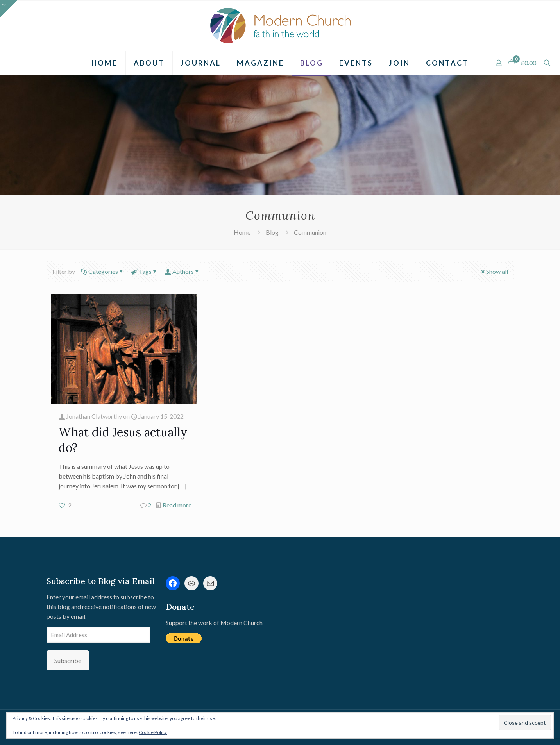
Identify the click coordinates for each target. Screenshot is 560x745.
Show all (494, 271)
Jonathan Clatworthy (94, 416)
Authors (182, 271)
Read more (177, 505)
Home (242, 232)
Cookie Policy (153, 732)
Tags (145, 271)
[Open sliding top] (9, 9)
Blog (272, 232)
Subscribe (68, 660)
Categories (103, 271)
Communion (310, 232)
